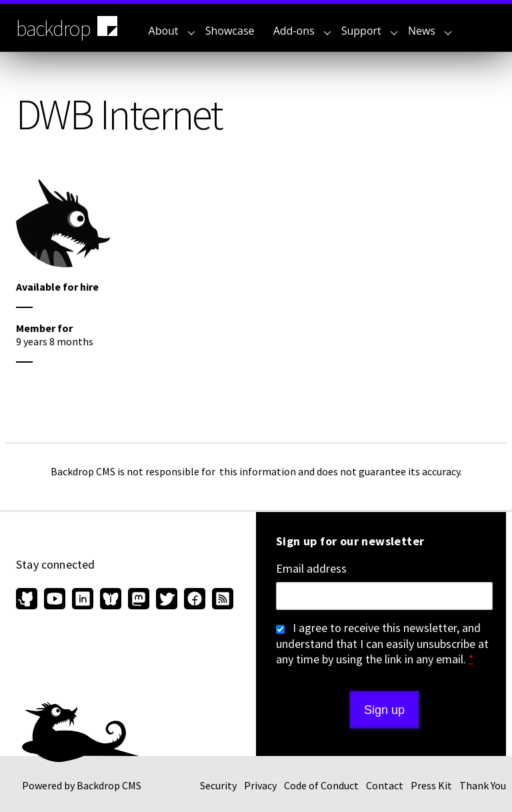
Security (218, 785)
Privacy (260, 785)
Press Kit (431, 785)
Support (370, 31)
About (172, 31)
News (430, 31)
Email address (311, 569)
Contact (385, 785)
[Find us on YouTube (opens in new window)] (55, 600)
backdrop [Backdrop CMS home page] (68, 27)
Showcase (230, 31)
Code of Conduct (321, 785)
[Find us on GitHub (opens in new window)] (28, 600)
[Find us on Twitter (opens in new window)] (167, 600)
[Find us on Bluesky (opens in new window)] (111, 600)
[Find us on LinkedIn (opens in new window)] (83, 600)
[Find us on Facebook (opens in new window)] (195, 600)
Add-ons (302, 31)
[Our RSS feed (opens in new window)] (221, 600)
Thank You (483, 785)
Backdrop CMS (109, 785)
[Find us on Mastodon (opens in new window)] (139, 600)
